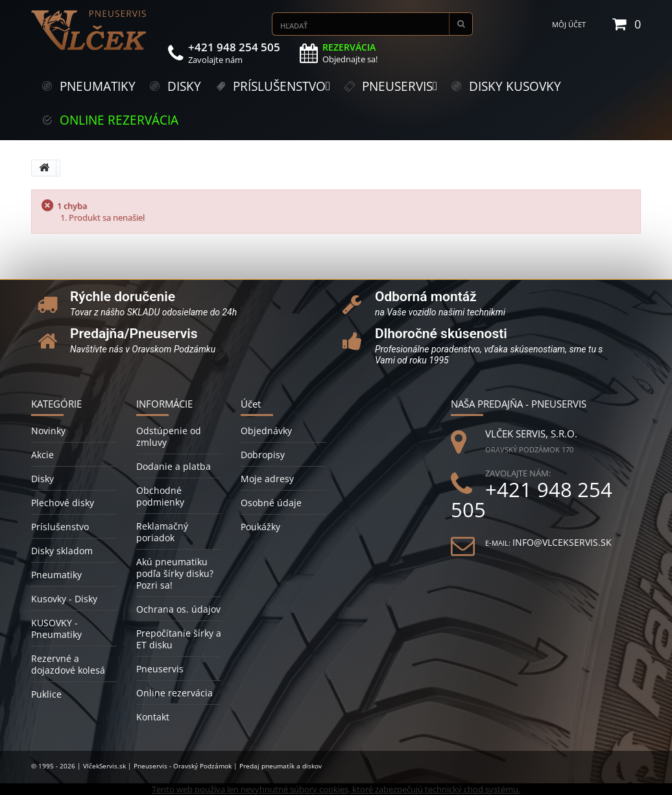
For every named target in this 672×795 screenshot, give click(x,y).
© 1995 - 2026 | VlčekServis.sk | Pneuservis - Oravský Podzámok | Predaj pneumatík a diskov (176, 766)
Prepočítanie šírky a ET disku (179, 639)
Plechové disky (63, 503)
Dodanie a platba (174, 466)
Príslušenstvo (60, 527)
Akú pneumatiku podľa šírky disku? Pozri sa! (175, 573)
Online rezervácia (174, 693)
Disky (42, 479)
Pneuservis (160, 669)
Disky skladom (62, 551)
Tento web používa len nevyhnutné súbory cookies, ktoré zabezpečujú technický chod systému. (336, 789)
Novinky (48, 431)
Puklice (46, 694)
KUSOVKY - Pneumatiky (56, 629)
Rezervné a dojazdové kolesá (68, 664)
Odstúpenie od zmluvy (169, 436)
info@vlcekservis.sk (562, 542)
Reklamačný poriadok (162, 532)
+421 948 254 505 (532, 500)
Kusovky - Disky (64, 599)
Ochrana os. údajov (178, 609)
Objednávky (266, 431)
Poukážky (260, 527)
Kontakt (153, 717)
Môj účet (569, 24)
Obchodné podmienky (160, 496)
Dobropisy (263, 455)
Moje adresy (267, 479)
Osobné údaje (271, 503)
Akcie (42, 455)
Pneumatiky (56, 575)
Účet (251, 404)
